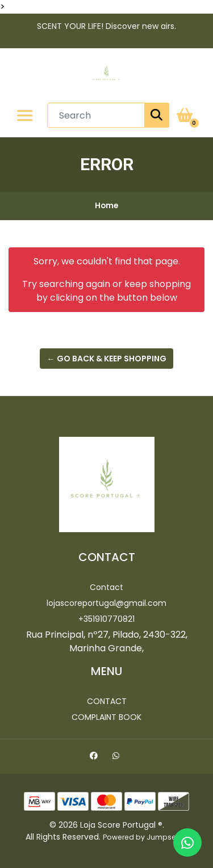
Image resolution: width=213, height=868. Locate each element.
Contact (106, 587)
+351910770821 (106, 619)
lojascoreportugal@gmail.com (106, 603)
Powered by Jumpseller (145, 837)
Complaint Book (106, 717)
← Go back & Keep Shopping (107, 359)
